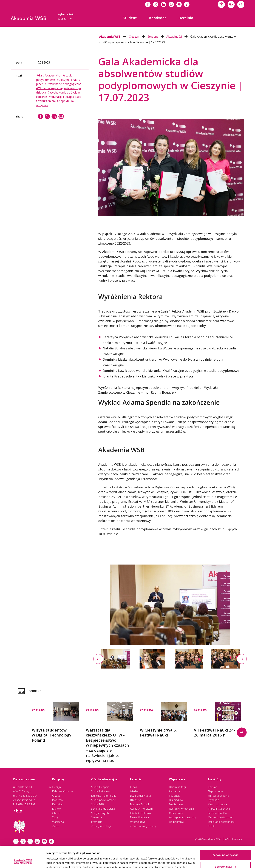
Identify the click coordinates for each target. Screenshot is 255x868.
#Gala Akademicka (48, 75)
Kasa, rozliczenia (217, 804)
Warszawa (58, 822)
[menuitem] (130, 18)
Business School (139, 804)
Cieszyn (138, 37)
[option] (170, 605)
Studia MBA (98, 804)
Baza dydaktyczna (140, 796)
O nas (134, 787)
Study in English (100, 813)
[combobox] (231, 4)
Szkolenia (97, 817)
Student (157, 37)
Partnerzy (174, 791)
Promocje (97, 822)
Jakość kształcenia (140, 813)
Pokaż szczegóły (57, 861)
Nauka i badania (139, 817)
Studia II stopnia (100, 791)
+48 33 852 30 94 (27, 796)
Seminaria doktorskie (103, 809)
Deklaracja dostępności (222, 822)
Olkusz (56, 813)
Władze (134, 791)
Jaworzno (57, 800)
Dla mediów (176, 800)
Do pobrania (176, 822)
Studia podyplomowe (104, 800)
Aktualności (178, 37)
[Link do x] (156, 4)
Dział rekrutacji (177, 787)
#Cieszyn (63, 80)
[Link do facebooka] (148, 4)
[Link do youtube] (179, 4)
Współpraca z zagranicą (183, 817)
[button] (221, 4)
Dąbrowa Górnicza (63, 791)
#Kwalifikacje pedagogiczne (63, 84)
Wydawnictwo (138, 822)
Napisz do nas (216, 791)
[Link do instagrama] (171, 4)
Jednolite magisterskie (104, 796)
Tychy (55, 817)
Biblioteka (136, 800)
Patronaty (175, 796)
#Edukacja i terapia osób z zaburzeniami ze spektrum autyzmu (59, 101)
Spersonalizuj (226, 846)
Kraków (56, 809)
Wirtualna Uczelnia (219, 796)
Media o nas (176, 804)
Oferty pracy (176, 813)
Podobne (29, 691)
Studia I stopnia (100, 787)
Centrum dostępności (221, 817)
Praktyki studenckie (219, 809)
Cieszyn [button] (65, 19)
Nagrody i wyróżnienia (181, 809)
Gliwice (56, 796)
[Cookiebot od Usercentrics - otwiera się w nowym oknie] (23, 861)
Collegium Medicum (141, 809)
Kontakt (212, 787)
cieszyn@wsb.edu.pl (25, 800)
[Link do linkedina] (163, 4)
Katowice (57, 804)
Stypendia (214, 800)
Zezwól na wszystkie (225, 835)
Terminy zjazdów (218, 813)
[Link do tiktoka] (187, 4)
